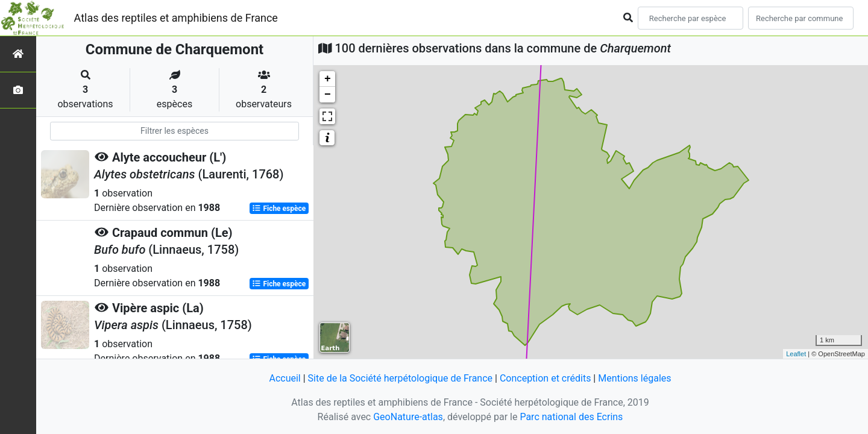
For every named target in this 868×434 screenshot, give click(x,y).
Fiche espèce (279, 209)
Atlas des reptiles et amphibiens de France (176, 18)
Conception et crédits (546, 378)
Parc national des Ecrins (571, 417)
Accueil (285, 378)
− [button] (328, 95)
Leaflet (796, 354)
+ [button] (328, 79)
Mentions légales (634, 378)
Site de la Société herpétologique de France (400, 378)
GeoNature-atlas (408, 417)
